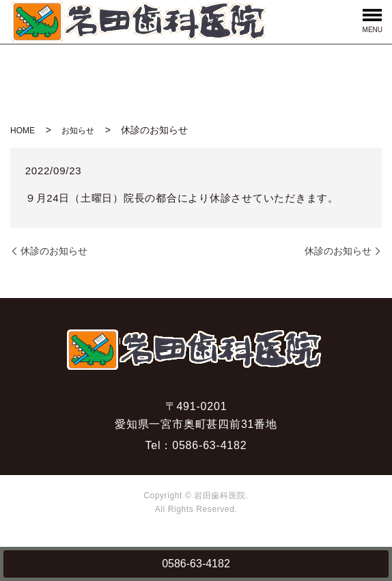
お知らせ (78, 131)
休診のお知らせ (54, 251)
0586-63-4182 (196, 564)
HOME (23, 131)
